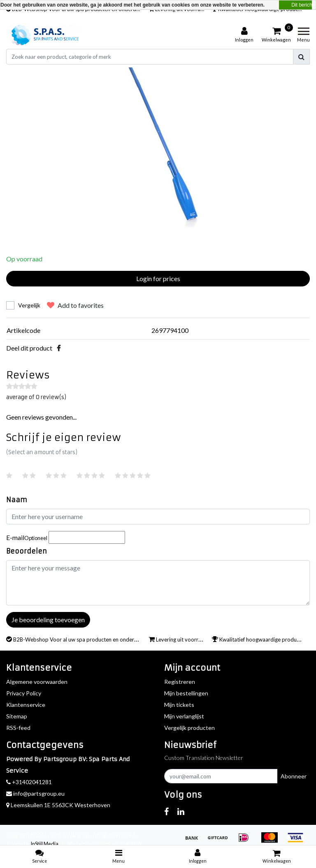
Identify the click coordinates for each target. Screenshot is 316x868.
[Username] (158, 517)
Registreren (180, 682)
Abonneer (294, 776)
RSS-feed (18, 728)
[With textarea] (158, 583)
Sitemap (17, 716)
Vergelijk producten (189, 728)
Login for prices (158, 278)
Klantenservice (26, 705)
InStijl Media (44, 844)
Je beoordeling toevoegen (48, 620)
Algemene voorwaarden (37, 682)
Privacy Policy (24, 693)
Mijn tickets (179, 705)
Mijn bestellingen (186, 693)
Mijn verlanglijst (184, 716)
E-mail (27, 537)
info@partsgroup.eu (35, 793)
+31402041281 (29, 782)
